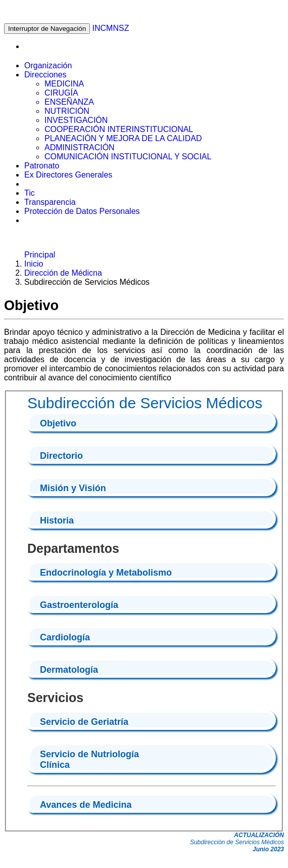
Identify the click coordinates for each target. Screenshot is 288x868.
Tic (30, 193)
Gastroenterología (79, 605)
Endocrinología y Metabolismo (106, 573)
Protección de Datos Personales (82, 211)
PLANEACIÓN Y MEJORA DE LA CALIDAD (123, 138)
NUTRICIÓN (67, 111)
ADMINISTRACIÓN (80, 147)
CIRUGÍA (61, 93)
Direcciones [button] (45, 75)
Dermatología (69, 670)
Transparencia (50, 202)
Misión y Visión (73, 488)
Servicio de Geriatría (84, 722)
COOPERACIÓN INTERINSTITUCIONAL (119, 129)
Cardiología (65, 637)
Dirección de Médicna (63, 273)
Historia (57, 520)
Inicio (34, 264)
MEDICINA (64, 84)
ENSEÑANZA (69, 102)
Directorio (61, 456)
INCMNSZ (111, 28)
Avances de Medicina (86, 805)
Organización (48, 66)
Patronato (42, 166)
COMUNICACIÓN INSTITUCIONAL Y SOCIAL (128, 157)
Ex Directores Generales (68, 175)
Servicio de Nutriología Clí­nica (89, 759)
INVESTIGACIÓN (76, 120)
